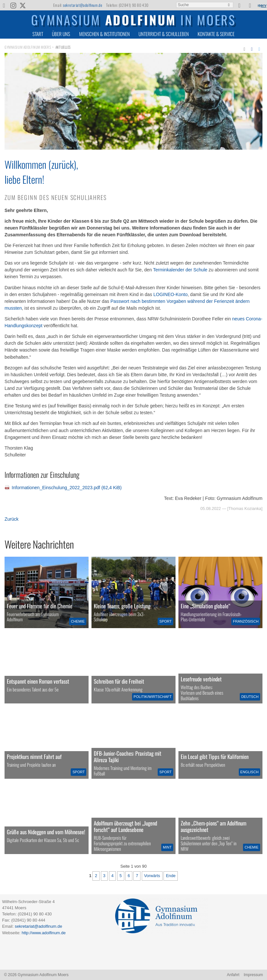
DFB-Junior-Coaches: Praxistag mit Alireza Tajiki (127, 757)
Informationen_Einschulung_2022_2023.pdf (67, 488)
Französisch (246, 621)
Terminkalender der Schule (180, 270)
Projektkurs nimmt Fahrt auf (34, 757)
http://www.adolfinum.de (44, 933)
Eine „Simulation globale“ (206, 606)
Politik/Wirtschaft (153, 697)
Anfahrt (233, 975)
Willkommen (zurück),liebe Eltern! (41, 172)
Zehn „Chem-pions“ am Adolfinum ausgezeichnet (213, 826)
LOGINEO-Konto (171, 294)
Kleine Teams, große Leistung (122, 606)
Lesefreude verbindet (201, 679)
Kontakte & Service (216, 34)
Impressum (253, 975)
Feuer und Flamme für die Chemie (40, 606)
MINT (167, 847)
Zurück (12, 519)
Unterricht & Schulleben (164, 34)
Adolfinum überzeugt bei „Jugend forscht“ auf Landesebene (125, 826)
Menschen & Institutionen (104, 34)
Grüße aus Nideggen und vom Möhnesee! (46, 832)
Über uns (61, 34)
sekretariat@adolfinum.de (83, 5)
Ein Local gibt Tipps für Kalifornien (215, 757)
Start (38, 34)
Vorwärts (152, 876)
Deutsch (250, 697)
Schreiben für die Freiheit (119, 681)
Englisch (249, 772)
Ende (171, 876)
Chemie (78, 621)
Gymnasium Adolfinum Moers (28, 47)
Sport (165, 621)
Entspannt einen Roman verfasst (38, 681)
